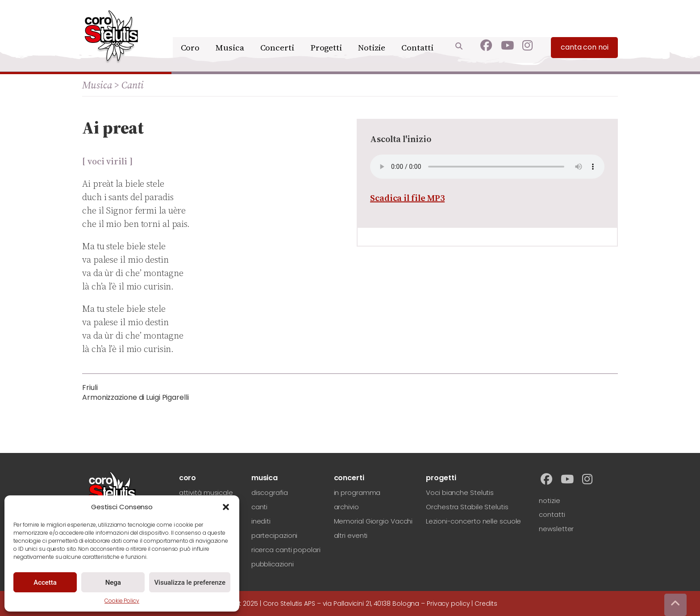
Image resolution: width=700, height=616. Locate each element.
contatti (552, 514)
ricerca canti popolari (286, 550)
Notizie (372, 30)
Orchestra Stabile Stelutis (467, 507)
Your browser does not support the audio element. (487, 167)
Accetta (45, 582)
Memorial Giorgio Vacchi (373, 521)
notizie (549, 501)
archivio (346, 507)
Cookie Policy (122, 601)
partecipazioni (275, 535)
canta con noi (585, 31)
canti (260, 507)
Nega (113, 582)
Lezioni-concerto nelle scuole (473, 521)
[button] (226, 507)
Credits (486, 603)
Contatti (417, 30)
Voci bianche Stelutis (460, 492)
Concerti (279, 30)
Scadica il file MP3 (407, 198)
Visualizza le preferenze (190, 582)
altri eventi (351, 535)
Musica (233, 30)
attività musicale (206, 492)
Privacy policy (448, 603)
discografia (270, 492)
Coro (194, 30)
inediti (261, 521)
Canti (133, 85)
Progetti (327, 30)
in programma (357, 492)
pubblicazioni (273, 564)
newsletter (556, 529)
